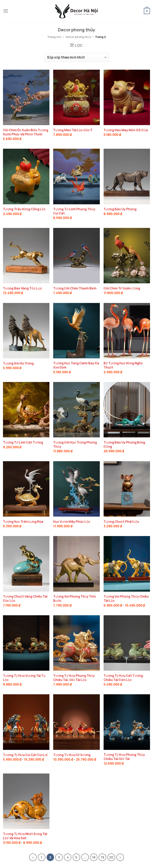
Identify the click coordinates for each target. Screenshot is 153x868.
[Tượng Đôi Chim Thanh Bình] (76, 256)
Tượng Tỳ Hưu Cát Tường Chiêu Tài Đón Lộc (123, 678)
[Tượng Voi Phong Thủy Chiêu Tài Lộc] (127, 564)
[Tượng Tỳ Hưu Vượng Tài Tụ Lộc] (26, 643)
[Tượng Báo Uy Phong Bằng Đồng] (127, 410)
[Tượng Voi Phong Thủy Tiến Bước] (76, 564)
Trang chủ (54, 37)
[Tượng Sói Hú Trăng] (26, 331)
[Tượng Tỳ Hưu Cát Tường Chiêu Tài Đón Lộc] (127, 643)
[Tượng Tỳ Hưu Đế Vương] (76, 722)
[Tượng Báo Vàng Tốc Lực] (26, 256)
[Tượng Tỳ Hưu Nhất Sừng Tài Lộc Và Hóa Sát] (26, 801)
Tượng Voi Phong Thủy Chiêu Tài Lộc (126, 599)
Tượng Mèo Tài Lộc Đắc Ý (73, 130)
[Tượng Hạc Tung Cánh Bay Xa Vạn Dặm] (76, 331)
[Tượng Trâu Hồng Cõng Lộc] (26, 176)
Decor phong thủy (78, 37)
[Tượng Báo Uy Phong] (127, 176)
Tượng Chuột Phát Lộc (121, 522)
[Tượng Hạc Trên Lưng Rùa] (26, 489)
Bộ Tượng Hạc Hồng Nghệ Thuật (123, 365)
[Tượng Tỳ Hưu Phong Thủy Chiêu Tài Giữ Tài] (127, 722)
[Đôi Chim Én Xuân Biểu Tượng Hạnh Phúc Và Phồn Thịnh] (26, 97)
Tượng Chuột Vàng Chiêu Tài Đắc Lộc (25, 599)
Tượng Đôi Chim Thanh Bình (75, 288)
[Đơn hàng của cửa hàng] (76, 57)
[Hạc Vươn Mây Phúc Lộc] (76, 489)
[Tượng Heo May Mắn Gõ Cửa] (127, 97)
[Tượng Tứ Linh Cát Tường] (26, 410)
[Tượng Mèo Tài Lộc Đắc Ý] (76, 97)
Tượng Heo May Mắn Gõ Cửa (126, 130)
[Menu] (6, 11)
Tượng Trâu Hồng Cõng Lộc (24, 209)
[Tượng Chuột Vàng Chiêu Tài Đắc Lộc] (26, 564)
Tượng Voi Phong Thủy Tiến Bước (75, 599)
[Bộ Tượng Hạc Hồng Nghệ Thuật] (127, 331)
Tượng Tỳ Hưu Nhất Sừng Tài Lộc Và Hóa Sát (25, 836)
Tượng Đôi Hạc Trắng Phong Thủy (75, 445)
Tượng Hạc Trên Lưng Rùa (23, 522)
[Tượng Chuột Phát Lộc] (127, 489)
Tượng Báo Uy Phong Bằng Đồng (124, 445)
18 (94, 857)
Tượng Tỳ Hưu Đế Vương (72, 755)
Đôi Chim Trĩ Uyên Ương (122, 288)
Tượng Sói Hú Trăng (18, 363)
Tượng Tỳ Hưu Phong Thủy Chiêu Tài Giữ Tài (124, 757)
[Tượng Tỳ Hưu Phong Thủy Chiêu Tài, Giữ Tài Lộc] (76, 643)
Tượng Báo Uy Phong (120, 209)
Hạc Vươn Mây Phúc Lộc (72, 522)
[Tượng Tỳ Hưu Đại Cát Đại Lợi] (26, 722)
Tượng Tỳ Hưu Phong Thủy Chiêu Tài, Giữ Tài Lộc (74, 678)
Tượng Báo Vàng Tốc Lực (23, 288)
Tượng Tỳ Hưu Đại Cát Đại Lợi (25, 755)
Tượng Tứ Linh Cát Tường (23, 442)
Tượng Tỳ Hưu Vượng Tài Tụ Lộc (24, 678)
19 (102, 857)
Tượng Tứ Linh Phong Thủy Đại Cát (74, 211)
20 (111, 857)
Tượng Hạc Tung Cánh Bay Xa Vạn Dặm (76, 365)
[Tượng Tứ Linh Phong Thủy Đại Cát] (76, 176)
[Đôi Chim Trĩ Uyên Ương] (127, 256)
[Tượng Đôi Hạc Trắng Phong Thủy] (76, 410)
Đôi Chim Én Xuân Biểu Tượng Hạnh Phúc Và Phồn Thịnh (26, 132)
